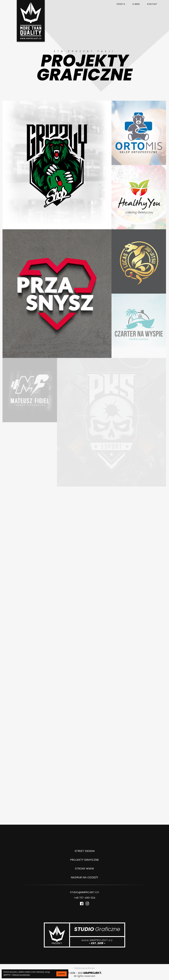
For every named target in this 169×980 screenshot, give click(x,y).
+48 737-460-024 (85, 898)
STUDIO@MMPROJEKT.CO (84, 892)
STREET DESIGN (85, 851)
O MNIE (136, 4)
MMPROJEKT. (92, 973)
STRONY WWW (84, 869)
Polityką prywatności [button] (21, 975)
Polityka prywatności (84, 968)
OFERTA (121, 4)
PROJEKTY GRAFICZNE (84, 860)
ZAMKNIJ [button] (61, 974)
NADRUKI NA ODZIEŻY (84, 877)
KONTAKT (152, 4)
